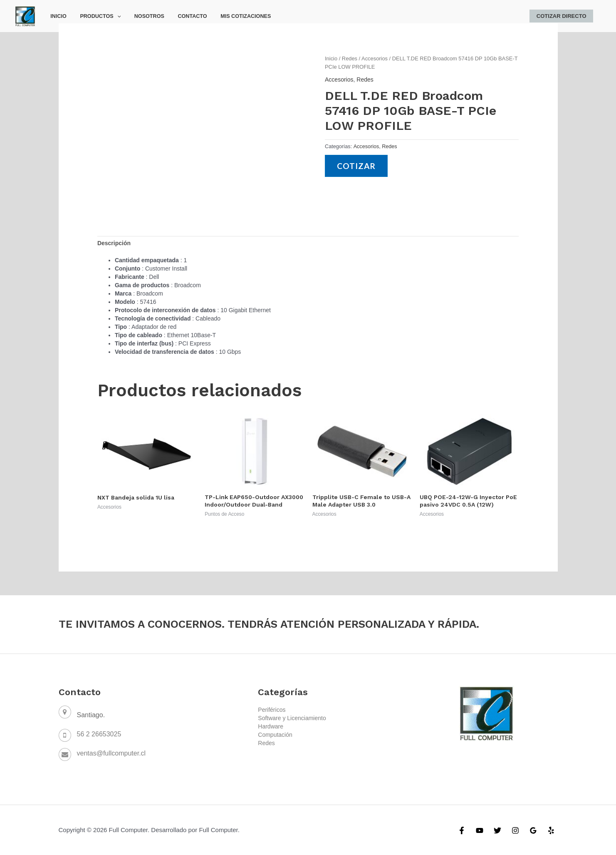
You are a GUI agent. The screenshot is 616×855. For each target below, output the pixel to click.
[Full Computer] (25, 15)
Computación (275, 735)
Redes (350, 58)
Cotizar (356, 166)
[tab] (114, 243)
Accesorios (375, 58)
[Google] (533, 830)
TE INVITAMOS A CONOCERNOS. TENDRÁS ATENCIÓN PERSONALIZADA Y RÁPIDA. (269, 624)
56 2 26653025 (99, 734)
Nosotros (141, 16)
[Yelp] (551, 830)
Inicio (57, 16)
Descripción (114, 243)
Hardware (271, 726)
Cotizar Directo (563, 16)
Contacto (182, 16)
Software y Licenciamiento (292, 718)
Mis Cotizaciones (232, 16)
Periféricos (272, 710)
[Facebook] (462, 830)
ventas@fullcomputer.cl (111, 753)
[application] (113, 16)
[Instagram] (515, 830)
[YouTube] (480, 830)
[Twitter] (497, 830)
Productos (96, 16)
